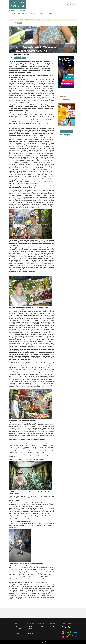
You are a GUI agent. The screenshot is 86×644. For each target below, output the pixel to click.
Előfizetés (41, 627)
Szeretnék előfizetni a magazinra (66, 135)
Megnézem (66, 131)
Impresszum (29, 627)
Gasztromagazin (22, 13)
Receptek (33, 13)
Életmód (52, 13)
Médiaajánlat (29, 629)
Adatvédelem (30, 633)
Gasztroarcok (42, 13)
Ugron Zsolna (17, 58)
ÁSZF (28, 631)
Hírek (13, 13)
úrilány (24, 58)
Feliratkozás (53, 627)
